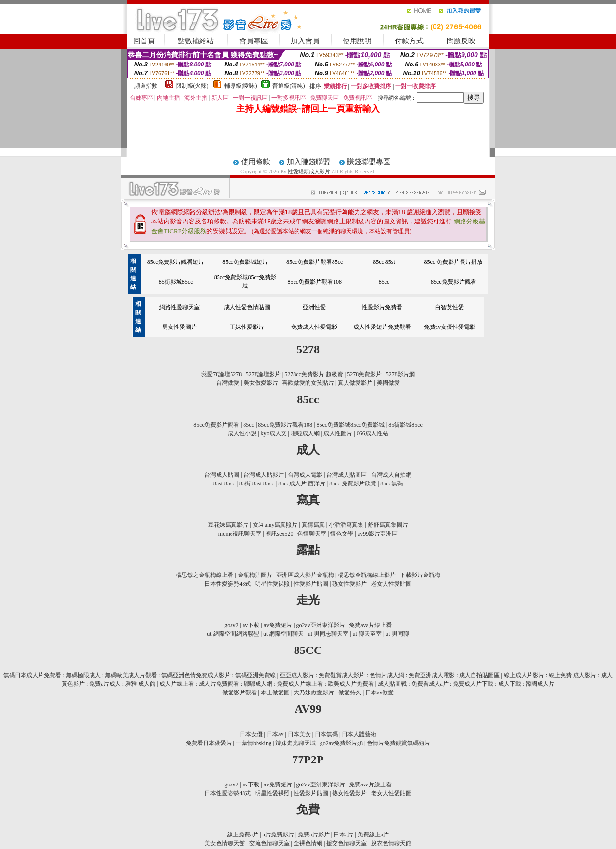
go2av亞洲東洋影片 (320, 625)
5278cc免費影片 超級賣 (314, 374)
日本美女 (299, 734)
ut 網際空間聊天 (283, 634)
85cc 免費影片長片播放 (454, 262)
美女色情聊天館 (225, 843)
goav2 (231, 625)
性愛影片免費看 (382, 307)
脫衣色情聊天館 (391, 843)
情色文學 (342, 534)
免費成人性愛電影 (314, 327)
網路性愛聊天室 (180, 307)
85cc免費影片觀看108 (314, 282)
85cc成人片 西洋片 (302, 483)
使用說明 (357, 41)
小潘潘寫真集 (346, 525)
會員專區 (254, 41)
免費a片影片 (314, 835)
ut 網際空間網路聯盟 (233, 634)
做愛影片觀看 (240, 692)
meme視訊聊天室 (240, 534)
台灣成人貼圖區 (346, 475)
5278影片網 (400, 374)
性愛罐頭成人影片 (310, 171)
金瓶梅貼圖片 (255, 575)
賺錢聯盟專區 (369, 162)
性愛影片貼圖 (311, 584)
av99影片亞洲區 (378, 534)
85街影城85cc (176, 282)
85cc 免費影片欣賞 (353, 483)
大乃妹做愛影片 (314, 692)
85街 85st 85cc (257, 483)
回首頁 (144, 41)
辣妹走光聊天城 (295, 743)
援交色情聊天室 (346, 843)
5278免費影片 (364, 374)
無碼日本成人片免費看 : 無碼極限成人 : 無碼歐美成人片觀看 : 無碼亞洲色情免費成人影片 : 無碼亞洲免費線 (139, 675)
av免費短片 (278, 625)
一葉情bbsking (254, 743)
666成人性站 (372, 433)
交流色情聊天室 (269, 843)
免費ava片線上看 (370, 625)
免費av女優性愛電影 (450, 327)
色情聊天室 (312, 534)
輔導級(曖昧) (241, 86)
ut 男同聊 (397, 634)
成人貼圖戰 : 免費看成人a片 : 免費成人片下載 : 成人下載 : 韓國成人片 (466, 684)
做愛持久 (350, 692)
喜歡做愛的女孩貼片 (308, 383)
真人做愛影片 (355, 383)
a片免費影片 (278, 835)
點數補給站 (196, 41)
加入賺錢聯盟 (308, 162)
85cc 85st (384, 262)
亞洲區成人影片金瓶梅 (305, 575)
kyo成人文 (274, 433)
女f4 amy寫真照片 (275, 525)
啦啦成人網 (305, 433)
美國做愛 (388, 383)
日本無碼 (326, 734)
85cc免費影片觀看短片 (176, 262)
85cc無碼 (391, 483)
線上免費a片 (243, 835)
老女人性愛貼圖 (391, 584)
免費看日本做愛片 (209, 743)
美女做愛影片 (261, 383)
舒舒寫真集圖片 (388, 525)
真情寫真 (313, 525)
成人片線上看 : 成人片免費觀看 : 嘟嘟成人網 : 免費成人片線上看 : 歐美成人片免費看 (266, 684)
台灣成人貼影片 (264, 475)
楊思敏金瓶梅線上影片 (367, 575)
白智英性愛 (449, 307)
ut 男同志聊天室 (328, 634)
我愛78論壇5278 (221, 374)
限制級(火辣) (192, 86)
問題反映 (461, 41)
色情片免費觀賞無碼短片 (398, 743)
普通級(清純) (289, 86)
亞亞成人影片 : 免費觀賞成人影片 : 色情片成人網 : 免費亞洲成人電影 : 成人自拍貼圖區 (390, 675)
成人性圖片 (338, 433)
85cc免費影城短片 (245, 262)
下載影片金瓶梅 (420, 575)
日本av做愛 (379, 692)
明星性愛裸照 (272, 584)
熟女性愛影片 (349, 584)
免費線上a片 (373, 835)
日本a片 (343, 835)
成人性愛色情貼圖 (247, 307)
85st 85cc (224, 483)
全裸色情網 (308, 843)
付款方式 (409, 41)
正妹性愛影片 (247, 327)
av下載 (251, 625)
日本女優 (251, 734)
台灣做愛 (228, 383)
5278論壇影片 (263, 374)
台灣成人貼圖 (222, 475)
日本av (275, 734)
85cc (384, 282)
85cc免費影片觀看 (454, 282)
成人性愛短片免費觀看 (382, 327)
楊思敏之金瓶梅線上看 (205, 575)
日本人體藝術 (359, 734)
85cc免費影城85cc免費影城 (350, 425)
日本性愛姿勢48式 (228, 584)
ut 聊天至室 (367, 634)
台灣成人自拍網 (391, 475)
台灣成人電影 (305, 475)
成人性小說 (242, 433)
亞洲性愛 (314, 307)
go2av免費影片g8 (341, 743)
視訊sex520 (280, 534)
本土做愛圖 (275, 692)
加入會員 (305, 41)
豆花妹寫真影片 (228, 525)
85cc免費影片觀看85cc (314, 262)
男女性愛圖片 (180, 327)
